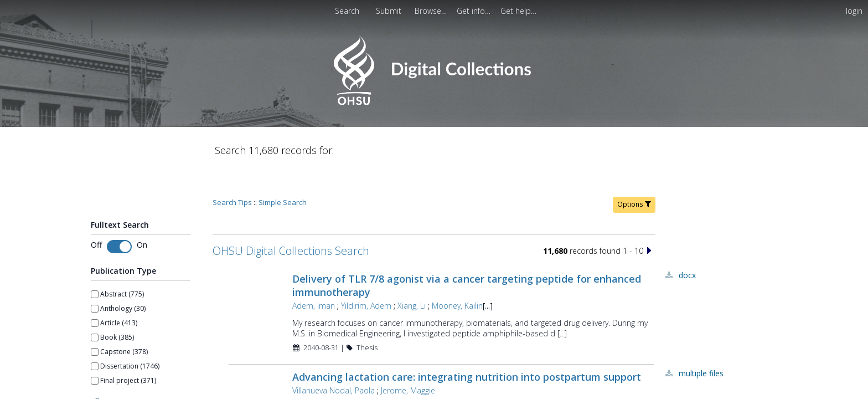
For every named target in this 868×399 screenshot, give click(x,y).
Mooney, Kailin (457, 274)
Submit (390, 11)
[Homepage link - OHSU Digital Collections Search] (434, 102)
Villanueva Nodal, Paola (334, 359)
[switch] (119, 215)
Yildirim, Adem (366, 274)
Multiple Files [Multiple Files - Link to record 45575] (701, 342)
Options (634, 173)
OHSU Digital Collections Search (291, 219)
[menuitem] (390, 11)
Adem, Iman (314, 274)
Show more (109, 369)
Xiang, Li (412, 274)
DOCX (687, 244)
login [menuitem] (854, 11)
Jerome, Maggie (408, 359)
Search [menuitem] (347, 11)
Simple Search (283, 171)
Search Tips (232, 171)
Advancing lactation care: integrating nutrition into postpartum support (467, 345)
